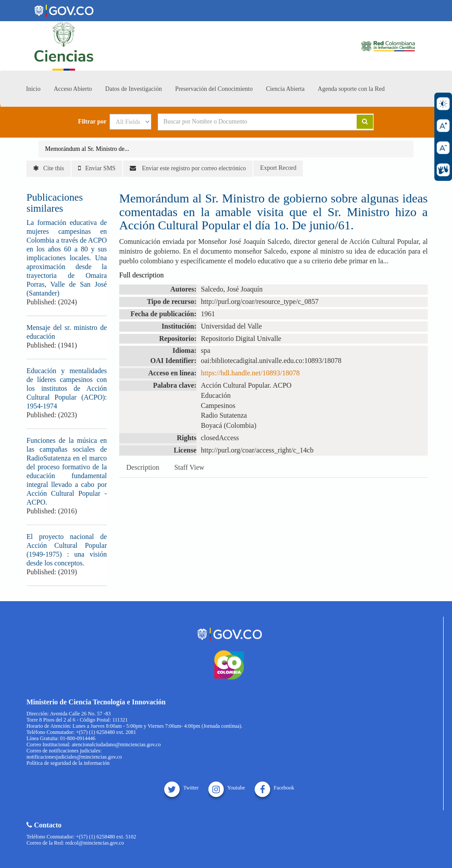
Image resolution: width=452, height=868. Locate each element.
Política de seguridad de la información (68, 763)
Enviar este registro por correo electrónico (188, 168)
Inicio (33, 89)
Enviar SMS (97, 168)
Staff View (189, 467)
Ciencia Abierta (285, 89)
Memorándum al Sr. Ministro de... (87, 149)
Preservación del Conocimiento (214, 89)
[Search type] (130, 122)
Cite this (49, 168)
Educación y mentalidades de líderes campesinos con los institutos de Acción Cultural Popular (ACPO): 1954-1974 (67, 388)
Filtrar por (92, 122)
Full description (141, 275)
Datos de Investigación (133, 89)
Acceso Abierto (73, 89)
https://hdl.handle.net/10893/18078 (250, 373)
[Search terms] (246, 122)
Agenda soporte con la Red (351, 89)
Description (143, 467)
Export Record (278, 168)
